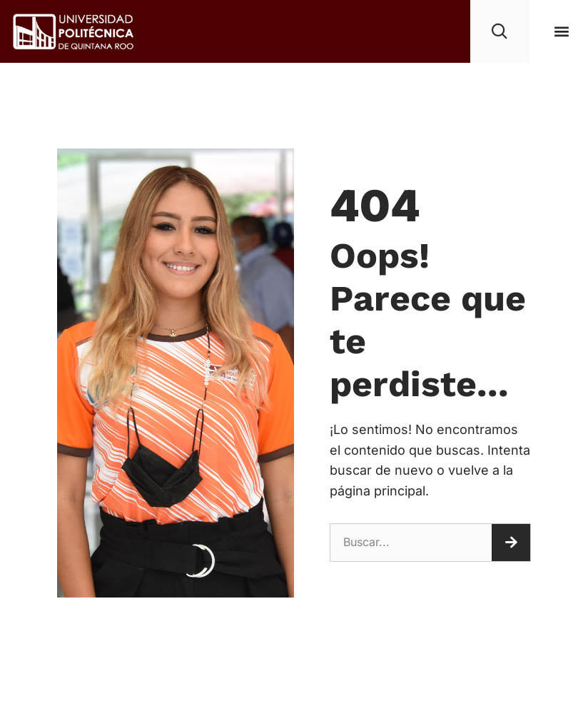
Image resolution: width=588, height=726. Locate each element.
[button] (562, 31)
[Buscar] (511, 543)
